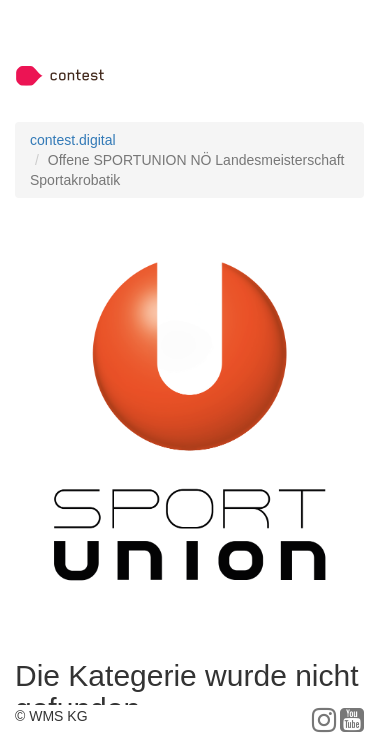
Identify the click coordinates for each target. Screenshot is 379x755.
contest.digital (73, 140)
